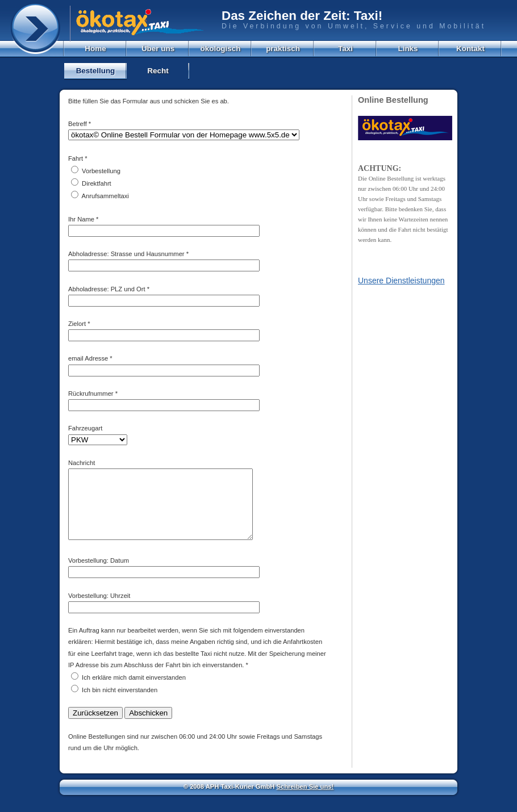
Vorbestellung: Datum (99, 574)
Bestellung (96, 71)
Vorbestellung (101, 171)
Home (95, 49)
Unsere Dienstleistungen (401, 281)
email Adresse (88, 358)
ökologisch (221, 49)
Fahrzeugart (85, 428)
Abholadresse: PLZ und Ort (107, 289)
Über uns (158, 49)
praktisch (283, 49)
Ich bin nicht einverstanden (120, 704)
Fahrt (76, 158)
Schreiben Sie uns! (305, 800)
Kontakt (470, 49)
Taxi (345, 49)
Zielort (77, 324)
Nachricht (82, 463)
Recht (158, 71)
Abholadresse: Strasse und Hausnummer (126, 254)
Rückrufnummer (91, 394)
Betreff (78, 124)
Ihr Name (81, 219)
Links (408, 49)
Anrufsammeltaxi (105, 196)
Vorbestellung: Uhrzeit (99, 609)
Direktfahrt (97, 183)
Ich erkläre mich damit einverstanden (134, 691)
